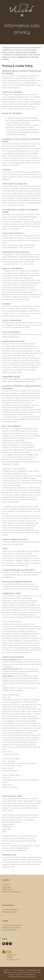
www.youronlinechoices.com (16, 850)
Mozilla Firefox (7, 827)
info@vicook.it (7, 925)
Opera (4, 832)
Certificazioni (7, 887)
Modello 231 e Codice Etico (11, 892)
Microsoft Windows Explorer (12, 822)
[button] (22, 15)
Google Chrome (8, 824)
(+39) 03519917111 (10, 930)
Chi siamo (6, 884)
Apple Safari (6, 829)
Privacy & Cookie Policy (28, 977)
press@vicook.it (8, 928)
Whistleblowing (7, 889)
